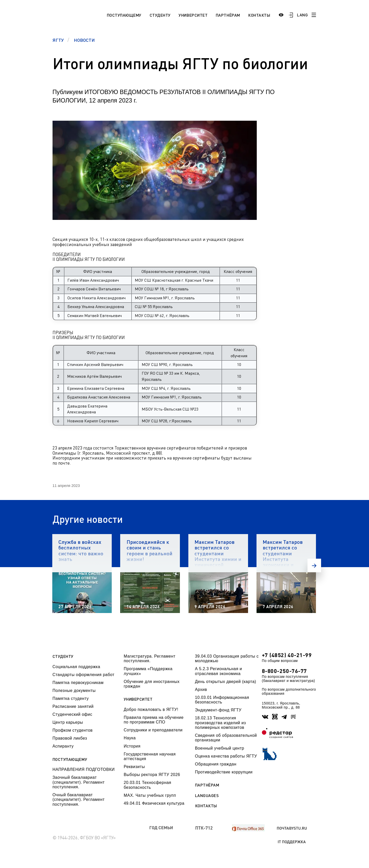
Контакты (259, 15)
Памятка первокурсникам (78, 683)
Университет (193, 15)
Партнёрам (228, 15)
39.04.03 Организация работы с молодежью (227, 658)
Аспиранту (63, 746)
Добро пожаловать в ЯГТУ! (151, 709)
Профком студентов (73, 730)
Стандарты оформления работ (84, 675)
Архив (201, 690)
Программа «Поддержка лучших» (148, 671)
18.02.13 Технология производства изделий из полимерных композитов (221, 723)
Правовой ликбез (70, 738)
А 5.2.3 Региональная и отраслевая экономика (219, 671)
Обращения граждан (216, 764)
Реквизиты (134, 767)
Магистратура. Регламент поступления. (150, 658)
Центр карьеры (68, 722)
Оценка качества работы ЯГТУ (226, 756)
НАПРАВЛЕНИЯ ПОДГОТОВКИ (84, 769)
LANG (302, 15)
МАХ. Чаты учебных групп (150, 795)
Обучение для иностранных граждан (152, 684)
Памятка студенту (71, 698)
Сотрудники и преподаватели (153, 730)
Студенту (160, 15)
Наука (130, 738)
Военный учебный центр (220, 748)
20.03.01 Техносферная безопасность (148, 785)
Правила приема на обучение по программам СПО (154, 720)
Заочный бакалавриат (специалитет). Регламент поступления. (79, 782)
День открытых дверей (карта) (226, 682)
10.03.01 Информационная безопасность (222, 700)
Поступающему (124, 15)
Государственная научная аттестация (150, 756)
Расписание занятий (73, 706)
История (132, 746)
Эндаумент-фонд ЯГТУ (218, 710)
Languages (207, 795)
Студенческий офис (72, 714)
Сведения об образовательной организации (226, 738)
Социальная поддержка (76, 667)
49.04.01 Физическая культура (154, 803)
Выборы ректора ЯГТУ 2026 (152, 775)
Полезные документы (74, 691)
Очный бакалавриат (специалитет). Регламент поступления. (79, 800)
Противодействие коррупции (224, 772)
